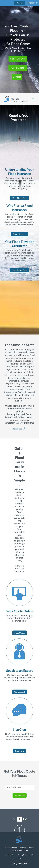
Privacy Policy (23, 855)
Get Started (20, 795)
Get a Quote (18, 68)
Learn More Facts (20, 270)
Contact (17, 77)
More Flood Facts (20, 198)
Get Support (20, 692)
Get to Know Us (19, 234)
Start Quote (20, 633)
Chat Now (19, 751)
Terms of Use (10, 855)
